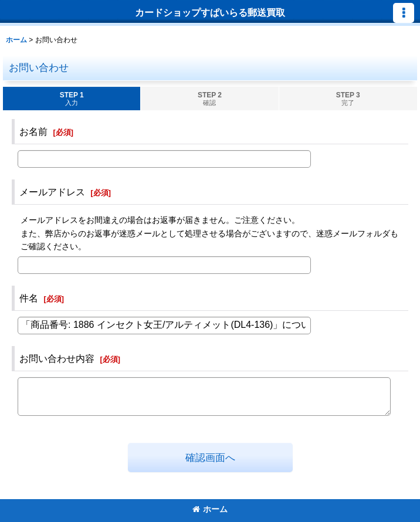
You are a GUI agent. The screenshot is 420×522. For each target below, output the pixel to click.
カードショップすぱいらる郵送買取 (210, 12)
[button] (404, 13)
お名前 (33, 131)
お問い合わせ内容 (57, 358)
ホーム (210, 509)
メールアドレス (52, 192)
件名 (29, 298)
